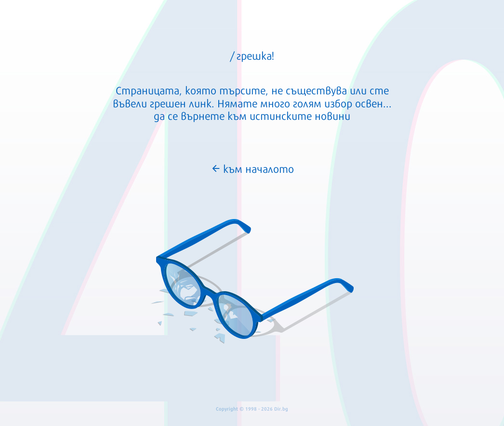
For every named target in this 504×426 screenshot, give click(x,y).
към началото (252, 168)
